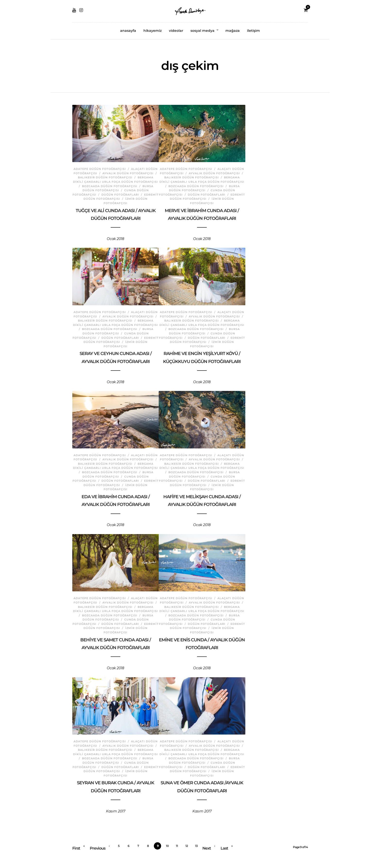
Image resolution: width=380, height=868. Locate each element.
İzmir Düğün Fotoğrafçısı (126, 198)
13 (196, 846)
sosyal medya (202, 31)
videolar (176, 31)
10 (167, 846)
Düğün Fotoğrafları (98, 194)
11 (177, 846)
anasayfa (128, 31)
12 (187, 846)
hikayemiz (153, 31)
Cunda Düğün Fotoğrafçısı (126, 190)
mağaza (233, 31)
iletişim (253, 31)
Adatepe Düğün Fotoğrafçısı (102, 164)
